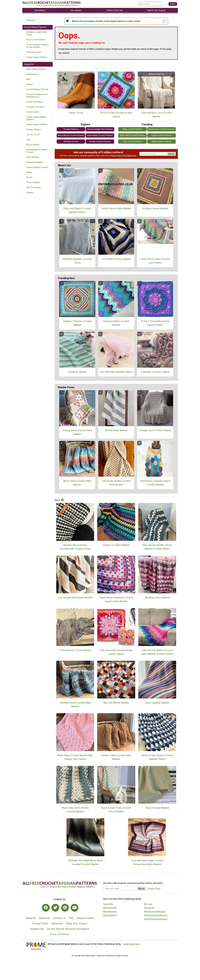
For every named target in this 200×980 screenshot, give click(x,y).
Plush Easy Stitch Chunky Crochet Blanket (75, 810)
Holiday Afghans (34, 130)
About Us (31, 918)
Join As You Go (33, 135)
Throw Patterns (33, 182)
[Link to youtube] (75, 908)
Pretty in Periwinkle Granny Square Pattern (155, 323)
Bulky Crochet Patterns (132, 129)
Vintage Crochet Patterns (100, 142)
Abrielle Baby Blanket (116, 430)
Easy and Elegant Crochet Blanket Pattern (77, 210)
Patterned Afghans (35, 162)
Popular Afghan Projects (37, 167)
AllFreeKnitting (110, 912)
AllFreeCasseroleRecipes (156, 915)
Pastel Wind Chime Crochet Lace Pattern (155, 261)
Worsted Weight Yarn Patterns (100, 129)
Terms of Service (59, 934)
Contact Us (59, 918)
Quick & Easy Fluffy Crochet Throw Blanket (116, 810)
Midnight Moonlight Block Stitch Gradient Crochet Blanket (85, 862)
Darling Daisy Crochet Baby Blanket (77, 432)
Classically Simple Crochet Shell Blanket (116, 483)
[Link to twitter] (55, 908)
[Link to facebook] (46, 908)
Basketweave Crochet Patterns (161, 129)
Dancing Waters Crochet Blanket (116, 323)
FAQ (71, 918)
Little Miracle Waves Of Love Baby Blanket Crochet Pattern (157, 652)
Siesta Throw (76, 113)
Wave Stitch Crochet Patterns (132, 135)
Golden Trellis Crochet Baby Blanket (116, 757)
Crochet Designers (35, 102)
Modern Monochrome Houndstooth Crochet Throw (75, 547)
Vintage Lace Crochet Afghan (155, 430)
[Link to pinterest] (65, 908)
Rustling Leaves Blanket (155, 208)
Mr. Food (148, 904)
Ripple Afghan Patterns (162, 142)
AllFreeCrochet (110, 908)
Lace (29, 140)
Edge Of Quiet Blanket (157, 808)
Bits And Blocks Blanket (116, 703)
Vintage (30, 192)
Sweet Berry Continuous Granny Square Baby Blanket (116, 599)
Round (29, 177)
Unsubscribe (37, 929)
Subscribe (31, 20)
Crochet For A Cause (36, 107)
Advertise (45, 918)
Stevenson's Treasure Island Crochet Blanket (155, 483)
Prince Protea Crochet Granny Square (116, 115)
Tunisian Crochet (34, 52)
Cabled (29, 84)
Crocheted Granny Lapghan (116, 259)
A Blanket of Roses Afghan (155, 372)
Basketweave (32, 74)
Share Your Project (77, 923)
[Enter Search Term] (150, 4)
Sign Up (171, 154)
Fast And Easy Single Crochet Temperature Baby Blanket (147, 862)
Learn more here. (131, 944)
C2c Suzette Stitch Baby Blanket (75, 598)
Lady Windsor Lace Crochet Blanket (156, 115)
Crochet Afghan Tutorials (37, 89)
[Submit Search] (173, 4)
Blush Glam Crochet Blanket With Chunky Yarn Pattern (75, 757)
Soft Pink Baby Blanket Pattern (116, 372)
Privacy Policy (116, 156)
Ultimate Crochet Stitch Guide (37, 33)
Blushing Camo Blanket (157, 598)
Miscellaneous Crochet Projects (37, 151)
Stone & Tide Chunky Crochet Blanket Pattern (157, 757)
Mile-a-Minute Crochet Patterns (71, 135)
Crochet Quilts (33, 112)
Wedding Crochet (71, 142)
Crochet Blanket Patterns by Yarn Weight (38, 46)
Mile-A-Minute (33, 145)
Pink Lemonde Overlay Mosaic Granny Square (116, 652)
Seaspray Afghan (77, 372)
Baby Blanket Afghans (36, 69)
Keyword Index (85, 918)
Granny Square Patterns (37, 57)
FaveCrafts (108, 904)
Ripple (29, 172)
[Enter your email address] (120, 889)
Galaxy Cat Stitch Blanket (116, 545)
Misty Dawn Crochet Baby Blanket (77, 483)
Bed (28, 79)
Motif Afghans (33, 157)
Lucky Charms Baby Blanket (116, 208)
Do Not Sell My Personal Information (68, 929)
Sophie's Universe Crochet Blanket (77, 323)
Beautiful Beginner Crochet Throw (77, 261)
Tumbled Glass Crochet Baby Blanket (75, 705)
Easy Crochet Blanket (36, 40)
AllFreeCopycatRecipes (155, 912)
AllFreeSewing (110, 915)
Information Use (129, 156)
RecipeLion (149, 908)
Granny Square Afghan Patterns (36, 118)
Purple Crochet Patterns (162, 135)
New (59, 500)
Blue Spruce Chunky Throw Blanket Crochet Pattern (157, 547)
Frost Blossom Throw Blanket (75, 650)
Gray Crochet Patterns (132, 142)
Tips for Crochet (34, 187)
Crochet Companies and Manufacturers (37, 96)
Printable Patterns (71, 129)
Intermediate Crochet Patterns (100, 135)
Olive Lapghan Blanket (157, 703)
